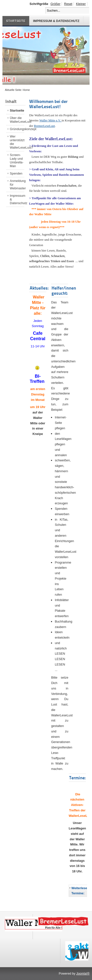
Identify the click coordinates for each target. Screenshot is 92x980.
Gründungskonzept (17, 129)
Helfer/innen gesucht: (64, 291)
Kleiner (81, 4)
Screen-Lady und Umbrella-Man (17, 160)
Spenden (16, 173)
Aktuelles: (39, 288)
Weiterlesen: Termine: (81, 891)
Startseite (16, 21)
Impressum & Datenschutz (56, 21)
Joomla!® (83, 973)
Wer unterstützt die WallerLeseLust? (17, 142)
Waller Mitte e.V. (50, 120)
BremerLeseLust (44, 126)
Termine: (77, 778)
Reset (68, 4)
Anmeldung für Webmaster (17, 185)
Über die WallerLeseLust (17, 120)
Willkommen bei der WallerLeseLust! (48, 104)
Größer (56, 4)
